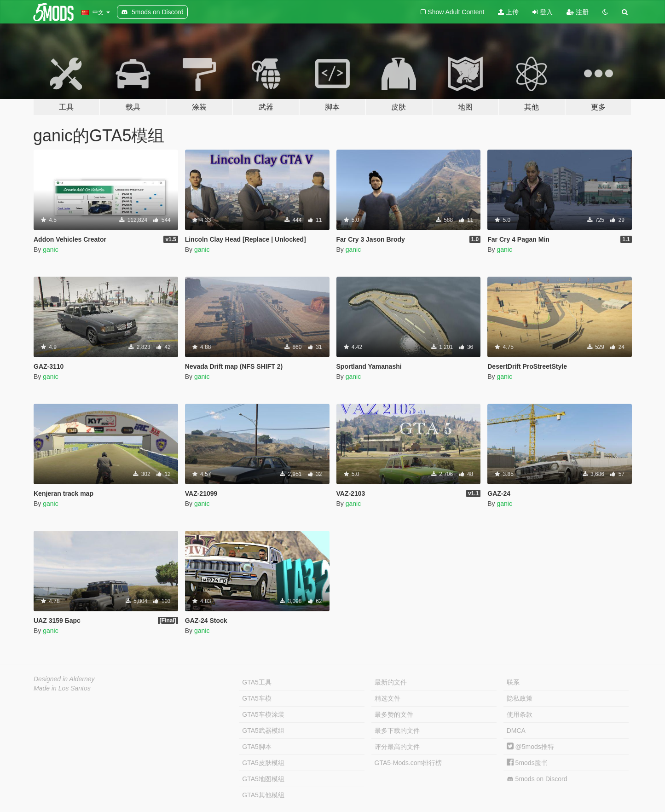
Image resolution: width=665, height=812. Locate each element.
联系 (513, 682)
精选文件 (387, 698)
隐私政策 (520, 698)
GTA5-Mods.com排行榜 (408, 763)
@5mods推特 (530, 747)
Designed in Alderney (64, 679)
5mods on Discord (537, 779)
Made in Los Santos (62, 688)
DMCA (516, 731)
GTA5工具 (257, 682)
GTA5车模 (257, 698)
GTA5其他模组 (263, 795)
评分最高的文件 (397, 747)
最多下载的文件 (397, 731)
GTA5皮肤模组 (263, 763)
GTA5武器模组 (263, 731)
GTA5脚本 (257, 747)
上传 (508, 12)
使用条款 (520, 714)
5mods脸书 (527, 763)
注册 (578, 12)
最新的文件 (391, 682)
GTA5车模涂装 (263, 714)
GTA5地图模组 (263, 779)
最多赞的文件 (394, 714)
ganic (50, 249)
